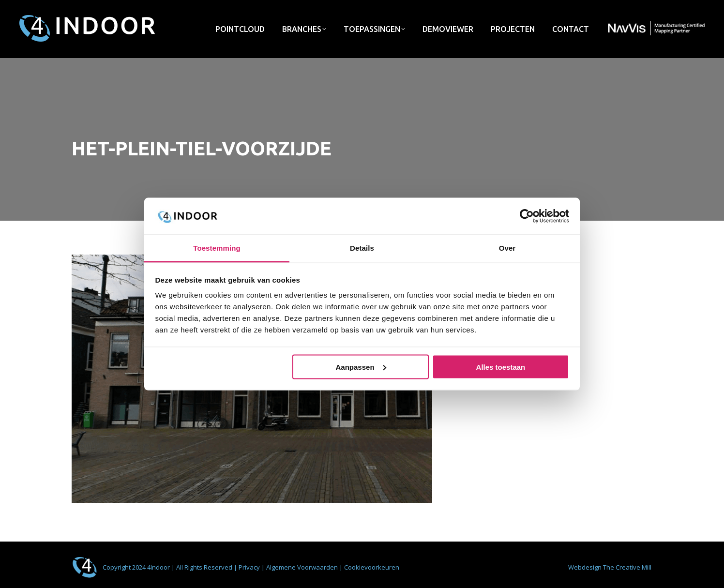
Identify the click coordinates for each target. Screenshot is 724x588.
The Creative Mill (627, 567)
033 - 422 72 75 (629, 9)
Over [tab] (507, 248)
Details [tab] (362, 248)
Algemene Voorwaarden (303, 567)
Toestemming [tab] (217, 248)
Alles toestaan (501, 367)
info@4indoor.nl (563, 9)
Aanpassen (361, 367)
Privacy (250, 567)
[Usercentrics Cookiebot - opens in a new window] (527, 216)
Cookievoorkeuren (372, 567)
